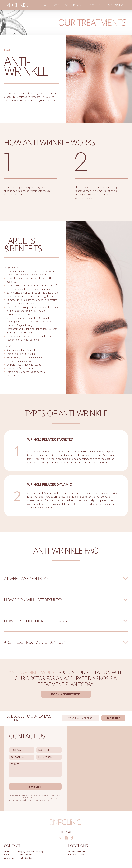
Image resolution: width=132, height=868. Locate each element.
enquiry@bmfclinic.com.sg (31, 851)
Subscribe (113, 718)
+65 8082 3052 (25, 858)
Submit (35, 787)
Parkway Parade (76, 855)
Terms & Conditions (16, 800)
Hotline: (8, 855)
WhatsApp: (9, 858)
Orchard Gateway (77, 851)
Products (96, 5)
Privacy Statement (32, 800)
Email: (7, 851)
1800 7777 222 (25, 855)
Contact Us (121, 5)
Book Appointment (66, 694)
